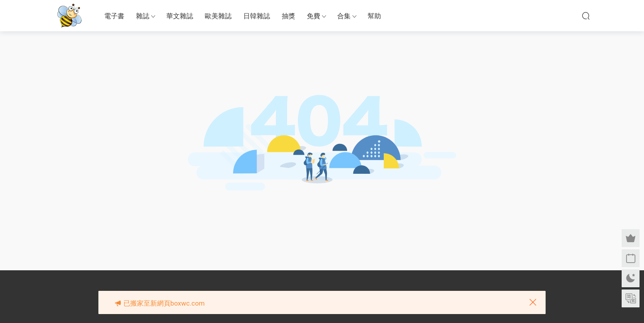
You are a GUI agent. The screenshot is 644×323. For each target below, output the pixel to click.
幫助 (374, 16)
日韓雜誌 (257, 16)
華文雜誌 (180, 16)
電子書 (114, 16)
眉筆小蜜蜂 (69, 16)
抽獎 (288, 16)
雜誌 (143, 16)
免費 (314, 16)
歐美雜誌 (218, 16)
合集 (344, 16)
